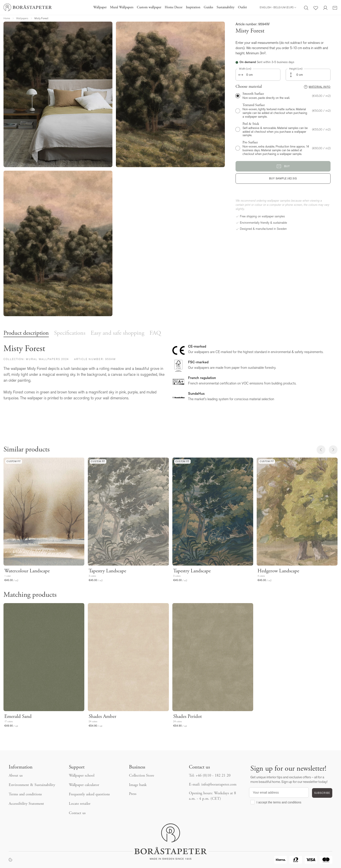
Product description (26, 333)
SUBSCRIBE (322, 793)
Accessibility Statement (26, 804)
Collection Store (142, 776)
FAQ (155, 333)
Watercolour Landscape (27, 571)
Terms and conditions (25, 794)
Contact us (77, 813)
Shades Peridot (187, 717)
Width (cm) (245, 69)
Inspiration (193, 7)
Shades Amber (103, 717)
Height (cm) (296, 69)
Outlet (242, 7)
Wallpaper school (82, 776)
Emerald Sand (18, 717)
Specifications (70, 333)
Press (133, 794)
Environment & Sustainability (32, 785)
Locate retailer (80, 804)
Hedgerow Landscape (278, 571)
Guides (208, 7)
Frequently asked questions (89, 794)
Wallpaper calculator (84, 785)
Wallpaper (100, 7)
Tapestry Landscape (107, 571)
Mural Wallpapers (122, 7)
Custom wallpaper (149, 7)
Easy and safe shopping (117, 333)
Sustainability (226, 7)
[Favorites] (316, 7)
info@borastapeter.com (219, 785)
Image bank (138, 785)
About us (16, 776)
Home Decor (174, 7)
